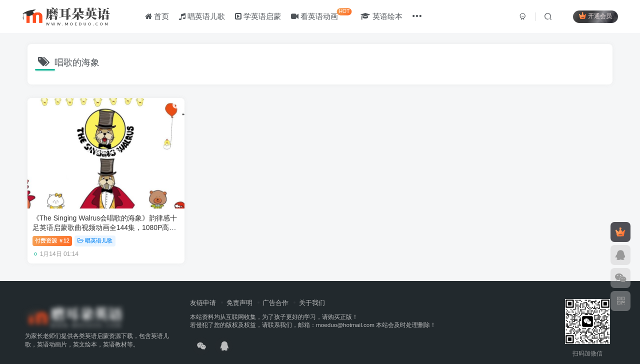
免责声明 (239, 291)
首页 (157, 17)
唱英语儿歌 (202, 17)
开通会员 (595, 16)
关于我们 (312, 291)
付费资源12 (52, 229)
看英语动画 (322, 15)
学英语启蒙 (259, 17)
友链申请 (203, 291)
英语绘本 (382, 17)
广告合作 (275, 291)
